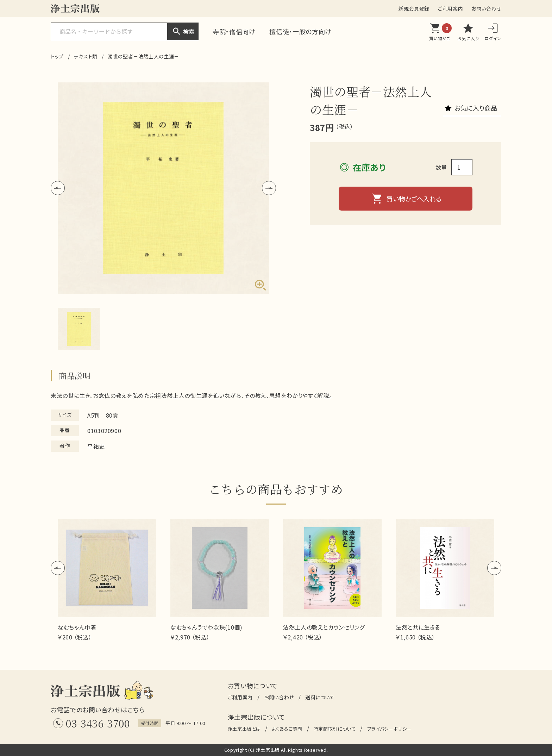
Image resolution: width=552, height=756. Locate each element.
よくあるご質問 (287, 729)
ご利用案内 (450, 8)
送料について (320, 697)
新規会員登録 (414, 8)
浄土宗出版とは (244, 729)
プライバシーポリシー (389, 729)
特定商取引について (335, 729)
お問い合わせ (486, 8)
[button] (58, 188)
